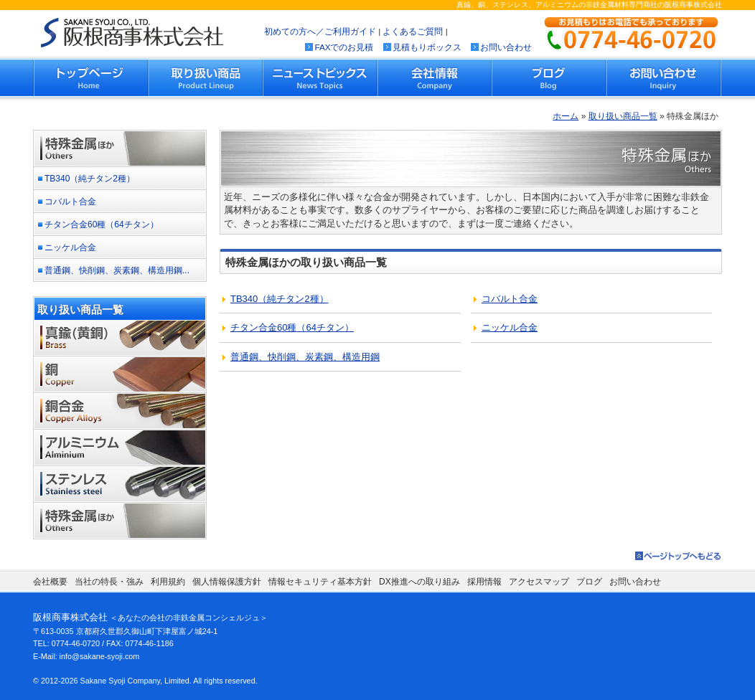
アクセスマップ (539, 582)
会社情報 (434, 78)
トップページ (91, 78)
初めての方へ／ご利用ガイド (320, 31)
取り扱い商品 (206, 78)
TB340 (90, 179)
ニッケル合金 (70, 247)
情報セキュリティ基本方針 (320, 582)
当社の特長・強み (109, 582)
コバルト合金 (70, 202)
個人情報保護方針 (227, 582)
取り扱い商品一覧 (623, 116)
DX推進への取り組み (419, 582)
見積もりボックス (427, 47)
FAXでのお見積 (344, 47)
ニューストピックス (320, 78)
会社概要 (50, 582)
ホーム (566, 116)
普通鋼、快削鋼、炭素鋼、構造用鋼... (117, 270)
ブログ (549, 78)
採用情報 (484, 582)
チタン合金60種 (102, 224)
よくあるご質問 (413, 31)
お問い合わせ (506, 47)
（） (280, 299)
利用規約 (168, 582)
